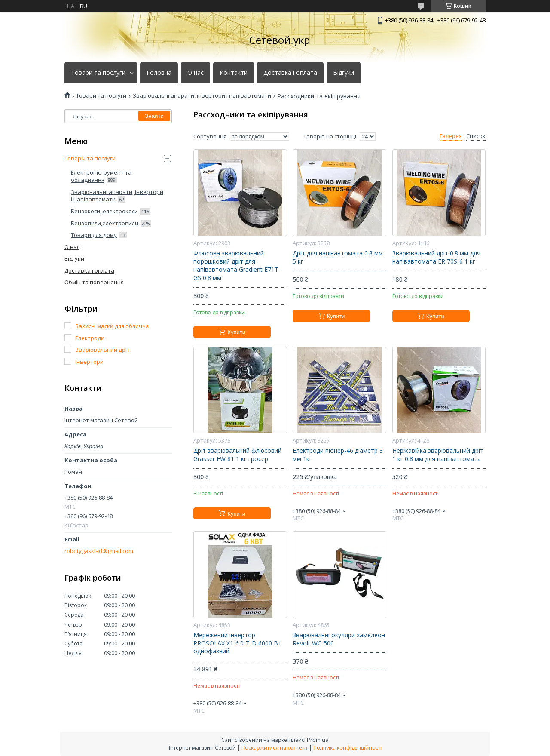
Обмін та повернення (94, 282)
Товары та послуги (90, 158)
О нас (196, 73)
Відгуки (344, 73)
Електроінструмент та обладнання (101, 176)
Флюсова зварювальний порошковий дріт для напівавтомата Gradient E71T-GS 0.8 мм (237, 266)
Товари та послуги (98, 73)
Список (476, 136)
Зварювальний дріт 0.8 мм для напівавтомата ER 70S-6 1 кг (436, 257)
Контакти (234, 73)
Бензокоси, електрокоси (104, 211)
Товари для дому (94, 235)
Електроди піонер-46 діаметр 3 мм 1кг (338, 455)
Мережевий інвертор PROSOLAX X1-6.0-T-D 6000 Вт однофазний (237, 643)
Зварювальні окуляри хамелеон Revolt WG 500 (339, 639)
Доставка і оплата (290, 73)
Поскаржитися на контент (275, 748)
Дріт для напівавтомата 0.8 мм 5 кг (338, 257)
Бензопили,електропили (105, 223)
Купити (236, 332)
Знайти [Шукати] (154, 116)
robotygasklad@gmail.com (99, 551)
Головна (159, 73)
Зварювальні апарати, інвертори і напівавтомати (202, 96)
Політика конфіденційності (347, 748)
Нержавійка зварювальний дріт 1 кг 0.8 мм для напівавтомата (438, 455)
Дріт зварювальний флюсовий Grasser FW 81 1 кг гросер (237, 455)
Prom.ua (318, 740)
